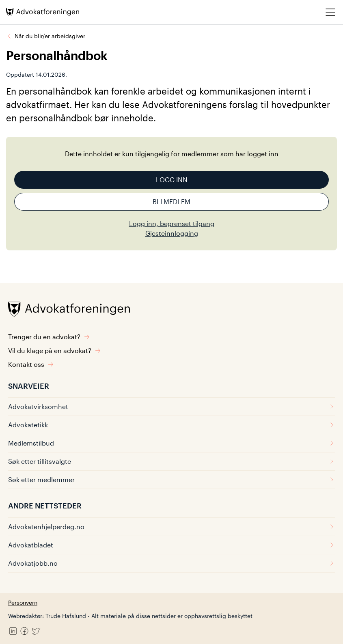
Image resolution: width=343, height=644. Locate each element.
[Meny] (330, 12)
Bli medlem (171, 201)
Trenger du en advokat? (49, 337)
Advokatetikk (171, 425)
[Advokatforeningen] (43, 12)
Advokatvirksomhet (171, 406)
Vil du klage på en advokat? (55, 350)
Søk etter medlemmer (171, 479)
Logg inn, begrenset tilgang (172, 223)
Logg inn (172, 180)
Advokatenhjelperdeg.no (171, 527)
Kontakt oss (31, 364)
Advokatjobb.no (171, 563)
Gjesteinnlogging (172, 233)
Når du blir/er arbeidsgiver (50, 36)
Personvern (23, 602)
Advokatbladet (171, 545)
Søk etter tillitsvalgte (171, 461)
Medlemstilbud (171, 443)
